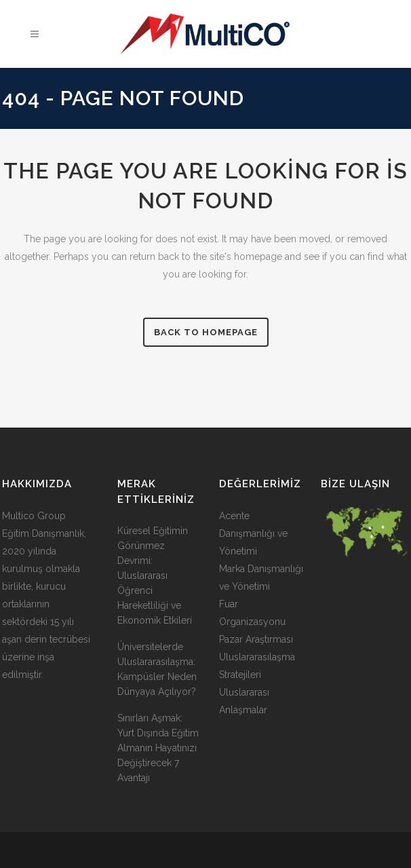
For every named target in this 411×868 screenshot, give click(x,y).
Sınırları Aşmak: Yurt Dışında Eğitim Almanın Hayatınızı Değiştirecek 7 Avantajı (158, 748)
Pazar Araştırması (256, 639)
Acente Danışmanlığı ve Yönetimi (253, 533)
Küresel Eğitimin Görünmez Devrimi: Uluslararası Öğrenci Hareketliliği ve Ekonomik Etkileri (155, 575)
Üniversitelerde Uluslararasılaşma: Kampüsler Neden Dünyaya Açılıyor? (157, 669)
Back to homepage (206, 332)
